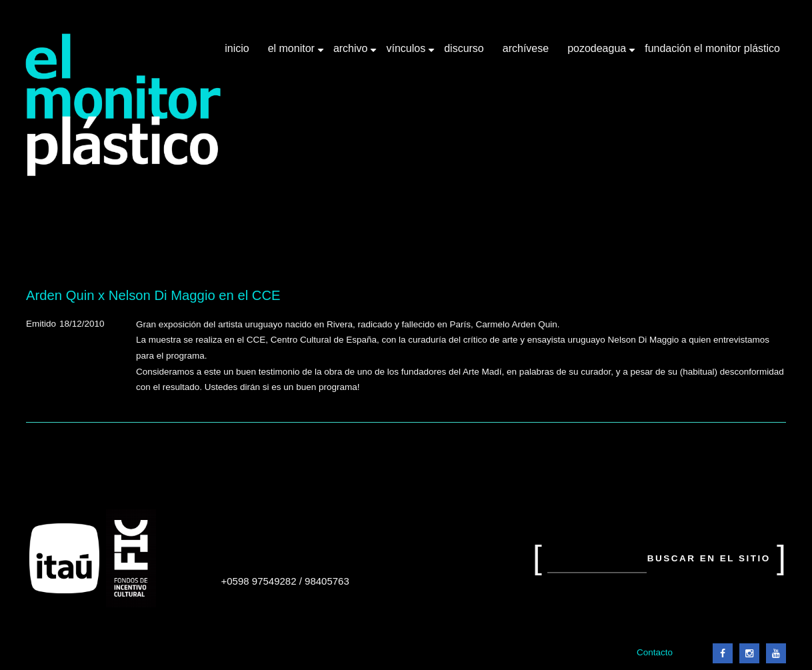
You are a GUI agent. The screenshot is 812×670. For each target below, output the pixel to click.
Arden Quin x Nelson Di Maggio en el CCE (153, 295)
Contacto (655, 652)
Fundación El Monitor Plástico (712, 48)
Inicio (237, 48)
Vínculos (407, 53)
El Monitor (293, 53)
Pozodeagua (598, 53)
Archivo (352, 53)
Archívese (526, 48)
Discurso (464, 48)
